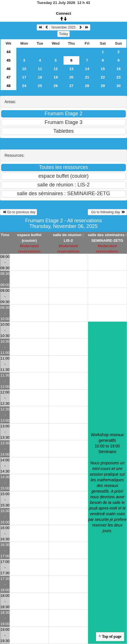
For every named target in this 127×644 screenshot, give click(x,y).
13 (71, 69)
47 (9, 77)
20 (71, 77)
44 (9, 52)
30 (118, 86)
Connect (63, 13)
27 (71, 86)
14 (87, 69)
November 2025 (63, 27)
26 (56, 86)
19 (56, 77)
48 (9, 86)
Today (63, 34)
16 (118, 69)
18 (40, 77)
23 (118, 77)
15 (103, 69)
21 (87, 77)
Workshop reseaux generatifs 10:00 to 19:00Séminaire (107, 483)
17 (24, 77)
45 (9, 60)
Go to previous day (18, 212)
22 (103, 77)
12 (56, 69)
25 (40, 86)
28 (87, 86)
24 (24, 86)
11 (40, 69)
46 (9, 69)
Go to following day (107, 212)
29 (103, 86)
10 (24, 69)
